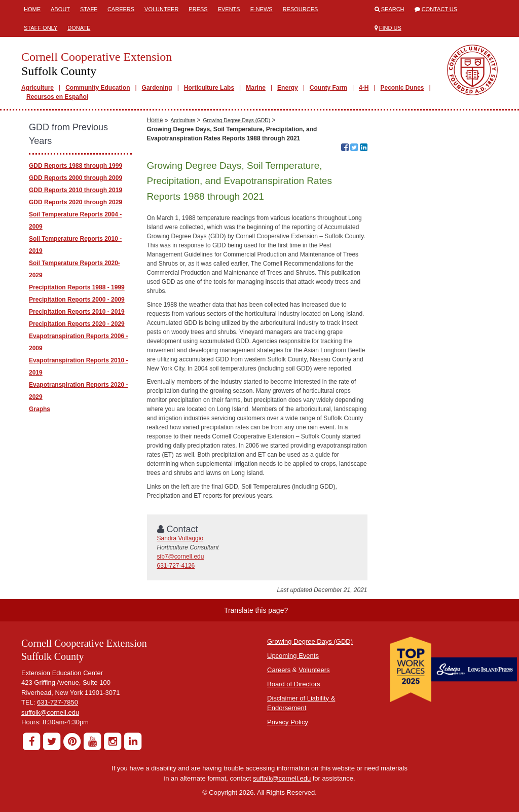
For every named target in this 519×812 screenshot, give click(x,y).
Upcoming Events (293, 656)
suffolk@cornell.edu (50, 712)
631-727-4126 (176, 566)
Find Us (390, 28)
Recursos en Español (57, 97)
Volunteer (161, 9)
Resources (301, 9)
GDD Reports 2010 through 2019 (76, 190)
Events (229, 9)
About (60, 9)
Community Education (98, 88)
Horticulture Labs (209, 88)
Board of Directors (294, 684)
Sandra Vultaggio (180, 538)
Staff (89, 9)
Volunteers (314, 670)
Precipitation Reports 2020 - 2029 (77, 324)
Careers (121, 9)
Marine (256, 88)
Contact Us (440, 9)
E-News (262, 9)
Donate (79, 28)
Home (32, 9)
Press (198, 9)
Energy (288, 88)
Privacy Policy (288, 722)
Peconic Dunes (402, 88)
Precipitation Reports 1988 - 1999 (77, 287)
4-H (364, 88)
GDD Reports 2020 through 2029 (76, 202)
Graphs (40, 409)
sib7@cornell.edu (181, 557)
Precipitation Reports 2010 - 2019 (77, 312)
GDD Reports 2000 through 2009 (76, 178)
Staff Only (41, 28)
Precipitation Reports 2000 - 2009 (77, 300)
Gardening (157, 88)
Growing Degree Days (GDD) (237, 120)
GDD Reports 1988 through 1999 (76, 166)
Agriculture (38, 88)
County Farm (328, 88)
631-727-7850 (58, 702)
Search (393, 9)
